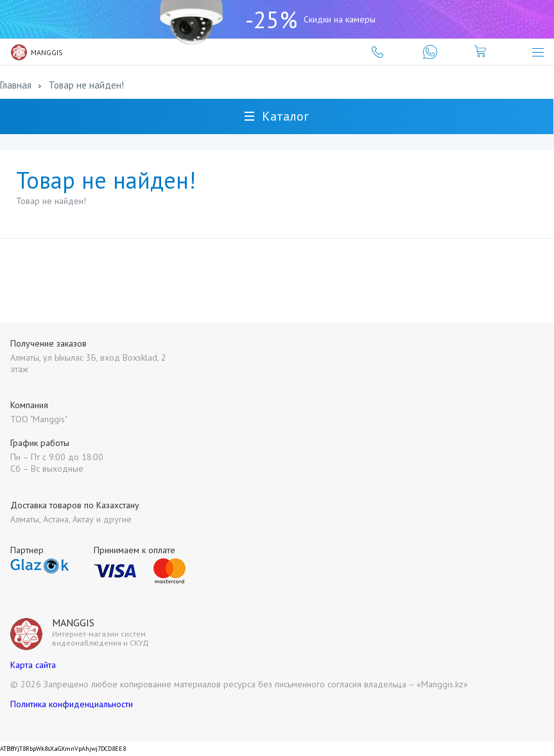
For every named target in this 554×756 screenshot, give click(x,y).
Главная (16, 85)
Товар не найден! (86, 85)
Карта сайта (33, 665)
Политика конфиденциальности (72, 704)
